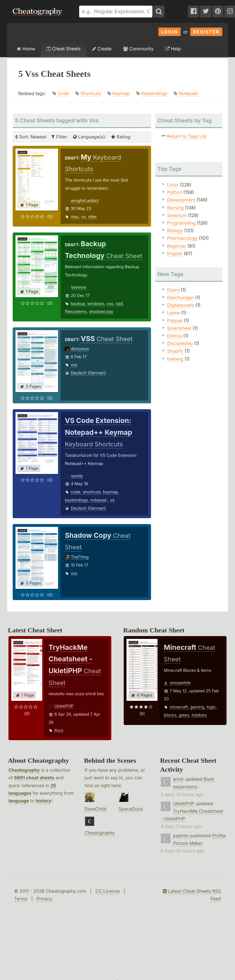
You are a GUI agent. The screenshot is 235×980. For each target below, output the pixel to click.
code (76, 492)
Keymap (121, 93)
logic (211, 707)
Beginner (177, 246)
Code (63, 93)
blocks (170, 715)
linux (59, 730)
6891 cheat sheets (34, 778)
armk (178, 779)
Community (138, 49)
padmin (181, 836)
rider (92, 217)
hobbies (199, 715)
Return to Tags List (187, 136)
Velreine (78, 287)
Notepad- (189, 93)
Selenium (177, 215)
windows (96, 304)
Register (206, 32)
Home (26, 49)
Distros (175, 336)
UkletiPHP (64, 706)
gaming (197, 707)
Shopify (175, 351)
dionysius (80, 349)
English (175, 254)
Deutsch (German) (88, 373)
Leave (173, 313)
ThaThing (80, 557)
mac (75, 217)
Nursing (175, 208)
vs (83, 217)
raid (119, 304)
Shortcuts (91, 93)
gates (184, 715)
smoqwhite (180, 683)
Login (170, 32)
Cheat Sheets (64, 49)
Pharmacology (182, 238)
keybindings (76, 500)
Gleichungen (180, 297)
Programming (181, 223)
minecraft (179, 707)
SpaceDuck (131, 809)
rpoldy (77, 476)
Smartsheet (179, 328)
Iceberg (175, 359)
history (43, 801)
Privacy (44, 899)
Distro (173, 290)
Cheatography (24, 770)
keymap (110, 492)
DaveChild (95, 809)
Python (175, 192)
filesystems (76, 311)
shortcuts (92, 492)
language (19, 801)
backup (78, 304)
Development (181, 200)
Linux (173, 185)
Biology (175, 231)
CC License (107, 891)
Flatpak (175, 321)
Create (102, 49)
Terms (21, 899)
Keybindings (154, 93)
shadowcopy (101, 311)
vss (110, 304)
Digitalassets (181, 305)
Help (173, 49)
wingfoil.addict (85, 201)
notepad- (99, 500)
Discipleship (180, 343)
